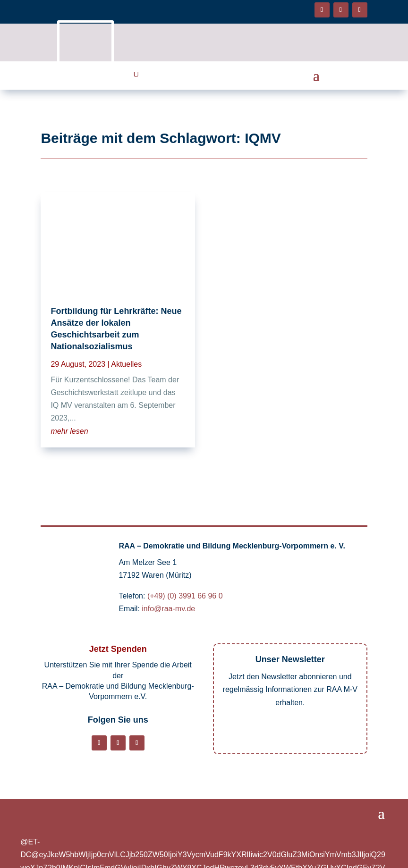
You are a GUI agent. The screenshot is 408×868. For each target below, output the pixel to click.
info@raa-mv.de (168, 609)
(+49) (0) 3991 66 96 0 (185, 596)
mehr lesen (69, 431)
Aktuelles (126, 364)
